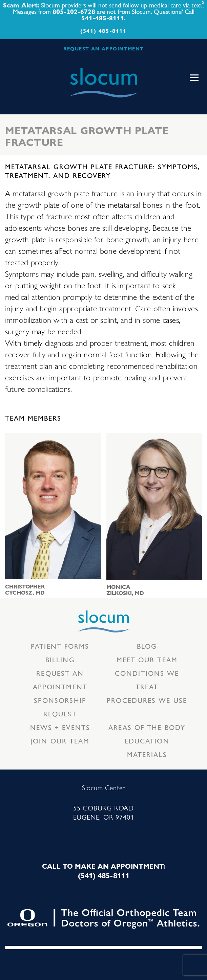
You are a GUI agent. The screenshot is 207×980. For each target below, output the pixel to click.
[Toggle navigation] (194, 78)
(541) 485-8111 (103, 31)
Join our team (60, 741)
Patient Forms (60, 646)
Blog (147, 646)
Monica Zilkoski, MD (125, 590)
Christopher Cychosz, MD (25, 589)
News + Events (60, 727)
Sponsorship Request (60, 707)
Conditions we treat (147, 680)
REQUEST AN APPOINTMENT (104, 48)
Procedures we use (147, 700)
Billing (60, 659)
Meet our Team (147, 659)
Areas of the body (147, 727)
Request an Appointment (60, 680)
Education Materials (147, 747)
